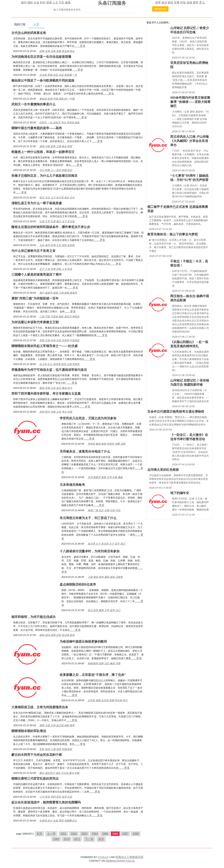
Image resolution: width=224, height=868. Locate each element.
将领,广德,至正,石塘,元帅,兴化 (104, 510)
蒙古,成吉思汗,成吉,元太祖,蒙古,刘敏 (59, 773)
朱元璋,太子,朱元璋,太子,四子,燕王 (106, 544)
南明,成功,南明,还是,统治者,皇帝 (57, 635)
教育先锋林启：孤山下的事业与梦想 (173, 234)
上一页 (51, 834)
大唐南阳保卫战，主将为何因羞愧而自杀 (40, 707)
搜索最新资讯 (160, 9)
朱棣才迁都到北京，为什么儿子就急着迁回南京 (44, 176)
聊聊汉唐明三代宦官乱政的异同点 (35, 779)
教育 (196, 3)
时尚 (43, 3)
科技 (183, 3)
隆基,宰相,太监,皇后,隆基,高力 (56, 388)
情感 (49, 3)
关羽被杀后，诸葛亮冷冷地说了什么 (85, 451)
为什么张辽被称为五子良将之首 (33, 251)
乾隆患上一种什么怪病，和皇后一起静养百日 (43, 152)
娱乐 (164, 3)
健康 (68, 3)
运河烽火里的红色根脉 (163, 470)
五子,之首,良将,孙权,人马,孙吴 (56, 269)
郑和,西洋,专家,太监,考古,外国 (56, 412)
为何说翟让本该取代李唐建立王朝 (35, 322)
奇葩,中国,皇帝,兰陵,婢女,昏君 (56, 146)
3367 (125, 834)
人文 (55, 3)
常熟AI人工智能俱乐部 (129, 857)
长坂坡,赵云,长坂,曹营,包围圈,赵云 (58, 821)
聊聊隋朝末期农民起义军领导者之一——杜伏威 (44, 346)
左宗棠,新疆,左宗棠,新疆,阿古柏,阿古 (108, 700)
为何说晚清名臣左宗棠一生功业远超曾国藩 (41, 57)
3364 (95, 834)
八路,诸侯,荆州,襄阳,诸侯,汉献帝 (105, 577)
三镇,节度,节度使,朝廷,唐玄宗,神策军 (59, 317)
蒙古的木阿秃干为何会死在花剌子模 (37, 755)
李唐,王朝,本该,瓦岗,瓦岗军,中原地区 (59, 340)
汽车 (61, 3)
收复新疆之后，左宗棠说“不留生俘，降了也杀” (93, 675)
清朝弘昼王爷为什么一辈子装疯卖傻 (37, 203)
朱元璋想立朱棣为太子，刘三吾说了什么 (88, 518)
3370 (67, 839)
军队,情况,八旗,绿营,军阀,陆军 (56, 749)
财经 (170, 3)
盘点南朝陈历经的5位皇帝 (78, 584)
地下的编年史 (180, 493)
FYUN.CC (103, 857)
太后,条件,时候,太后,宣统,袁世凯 (57, 245)
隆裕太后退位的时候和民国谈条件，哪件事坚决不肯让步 (51, 227)
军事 (177, 3)
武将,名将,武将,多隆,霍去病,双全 (57, 51)
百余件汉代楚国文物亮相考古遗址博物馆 (176, 412)
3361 (64, 834)
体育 (158, 3)
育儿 (202, 3)
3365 (105, 834)
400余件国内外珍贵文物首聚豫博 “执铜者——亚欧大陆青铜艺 (190, 102)
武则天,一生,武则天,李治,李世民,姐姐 (59, 122)
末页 (101, 839)
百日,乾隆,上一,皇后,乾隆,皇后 (56, 170)
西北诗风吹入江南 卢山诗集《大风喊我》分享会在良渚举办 (190, 141)
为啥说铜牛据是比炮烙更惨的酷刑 (83, 642)
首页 (39, 834)
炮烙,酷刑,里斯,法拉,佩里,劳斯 (104, 663)
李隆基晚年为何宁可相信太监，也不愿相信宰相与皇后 (49, 370)
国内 (24, 3)
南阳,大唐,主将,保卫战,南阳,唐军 (57, 725)
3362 (74, 834)
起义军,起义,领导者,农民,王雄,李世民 (59, 364)
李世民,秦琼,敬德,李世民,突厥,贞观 (106, 444)
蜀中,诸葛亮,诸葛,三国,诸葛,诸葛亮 (58, 293)
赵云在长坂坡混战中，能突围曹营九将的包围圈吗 (46, 802)
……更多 (80, 46)
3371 (77, 839)
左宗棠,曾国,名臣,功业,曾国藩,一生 (58, 75)
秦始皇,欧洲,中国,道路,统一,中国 (57, 99)
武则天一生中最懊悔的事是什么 (33, 104)
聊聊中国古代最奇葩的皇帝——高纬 (37, 128)
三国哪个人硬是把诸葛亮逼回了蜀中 (37, 275)
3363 (84, 834)
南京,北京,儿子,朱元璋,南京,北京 (57, 198)
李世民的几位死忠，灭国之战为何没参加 (88, 418)
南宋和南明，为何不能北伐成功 (33, 617)
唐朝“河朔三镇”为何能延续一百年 (35, 298)
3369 (56, 839)
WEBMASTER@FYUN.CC (120, 861)
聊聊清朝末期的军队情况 (29, 731)
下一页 (89, 839)
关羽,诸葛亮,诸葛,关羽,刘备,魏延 (105, 477)
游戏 (189, 3)
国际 (30, 3)
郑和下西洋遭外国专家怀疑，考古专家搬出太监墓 (46, 394)
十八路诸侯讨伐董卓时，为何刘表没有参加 (90, 551)
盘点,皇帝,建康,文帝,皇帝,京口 (104, 610)
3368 (136, 834)
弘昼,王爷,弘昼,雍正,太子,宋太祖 (57, 221)
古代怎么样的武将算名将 (29, 33)
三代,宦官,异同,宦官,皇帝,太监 (56, 797)
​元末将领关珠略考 (72, 485)
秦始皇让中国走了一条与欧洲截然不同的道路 (43, 80)
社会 (36, 3)
